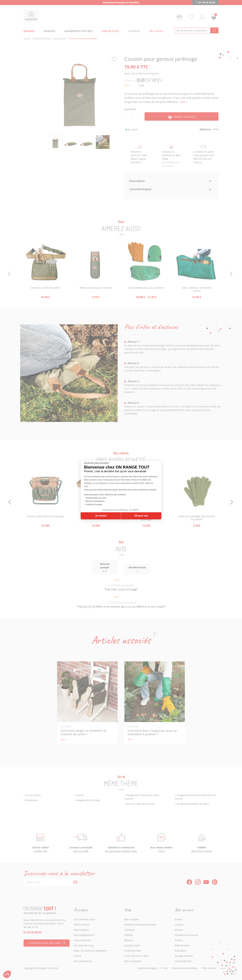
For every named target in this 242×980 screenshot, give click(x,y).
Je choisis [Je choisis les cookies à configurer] (101, 516)
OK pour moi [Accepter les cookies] (141, 516)
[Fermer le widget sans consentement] (96, 463)
